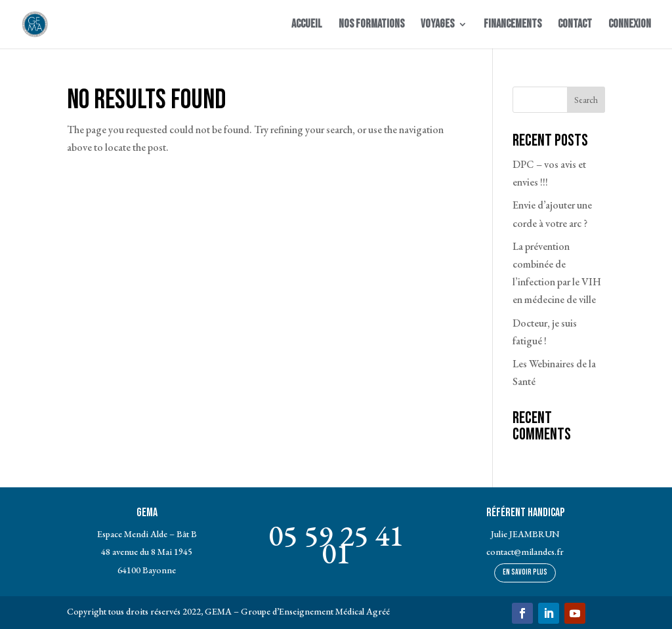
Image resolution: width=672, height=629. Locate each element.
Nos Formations (371, 25)
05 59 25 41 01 (336, 544)
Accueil (307, 25)
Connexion (630, 25)
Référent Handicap (525, 513)
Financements (513, 25)
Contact (575, 25)
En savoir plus (525, 572)
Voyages (437, 25)
